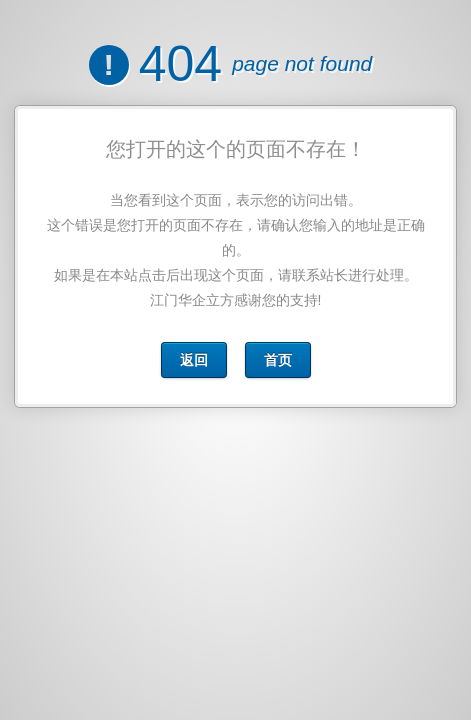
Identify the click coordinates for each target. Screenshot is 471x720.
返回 (194, 360)
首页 (277, 360)
